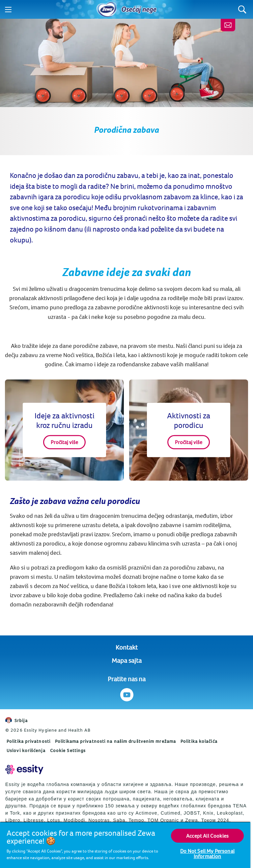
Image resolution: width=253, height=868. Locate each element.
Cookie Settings (68, 750)
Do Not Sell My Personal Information (207, 854)
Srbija (16, 720)
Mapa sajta (127, 660)
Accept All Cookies (207, 836)
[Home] (107, 10)
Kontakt (127, 647)
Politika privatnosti (28, 741)
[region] (125, 845)
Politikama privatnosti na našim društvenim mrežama (115, 741)
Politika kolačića (199, 741)
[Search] (242, 9)
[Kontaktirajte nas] (228, 25)
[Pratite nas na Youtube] (127, 695)
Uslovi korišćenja (26, 750)
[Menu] (8, 10)
